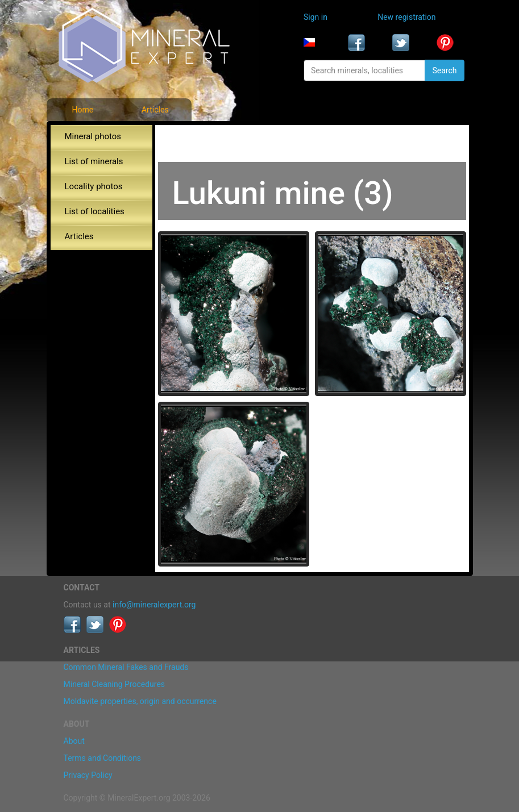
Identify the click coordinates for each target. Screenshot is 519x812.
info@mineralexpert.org (154, 605)
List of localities (95, 211)
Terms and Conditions (103, 758)
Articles (155, 110)
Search (444, 70)
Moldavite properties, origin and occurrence (140, 701)
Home (82, 110)
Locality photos (94, 186)
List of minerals (94, 161)
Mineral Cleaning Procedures (115, 684)
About (74, 741)
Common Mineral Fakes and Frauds (126, 667)
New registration (406, 17)
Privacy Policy (88, 775)
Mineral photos (93, 136)
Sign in (315, 17)
